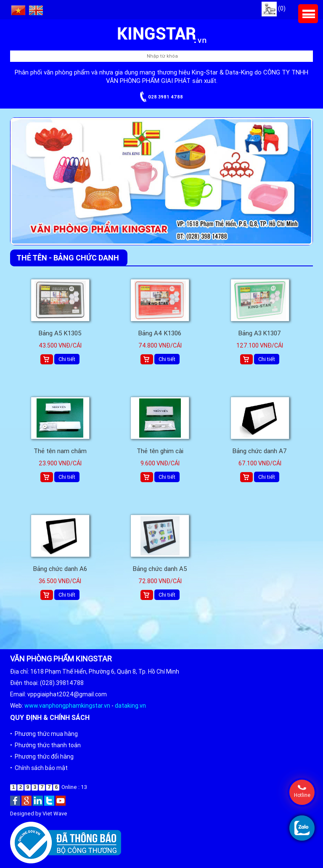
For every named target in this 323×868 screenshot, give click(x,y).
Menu (308, 14)
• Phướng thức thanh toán (45, 745)
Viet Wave (55, 814)
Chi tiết (67, 359)
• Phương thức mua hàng (44, 734)
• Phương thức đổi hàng (42, 757)
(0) (274, 8)
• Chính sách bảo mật (39, 768)
